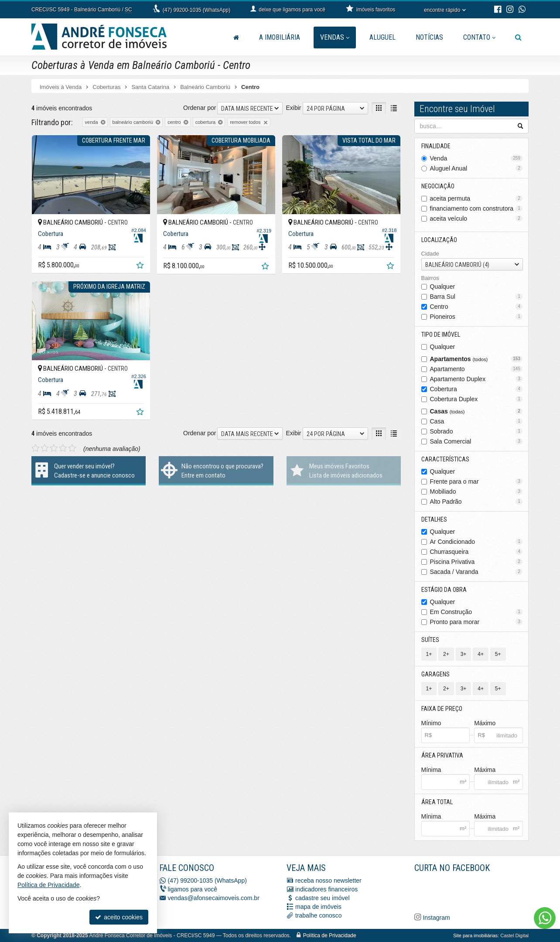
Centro (476, 307)
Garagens (435, 674)
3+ (464, 654)
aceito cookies (119, 917)
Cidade (430, 254)
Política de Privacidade (330, 935)
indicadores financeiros (326, 889)
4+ (481, 654)
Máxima (485, 770)
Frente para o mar (476, 481)
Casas (476, 411)
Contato (479, 37)
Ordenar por (200, 108)
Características (445, 459)
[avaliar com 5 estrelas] (72, 448)
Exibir (293, 108)
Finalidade (436, 146)
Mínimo (431, 723)
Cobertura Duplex (476, 399)
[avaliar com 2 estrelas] (45, 448)
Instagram (436, 918)
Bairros (430, 278)
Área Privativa (442, 755)
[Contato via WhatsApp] (545, 918)
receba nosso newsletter (328, 881)
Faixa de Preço (442, 709)
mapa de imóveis (318, 907)
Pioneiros (476, 317)
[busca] (518, 38)
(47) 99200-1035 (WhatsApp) (196, 10)
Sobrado (476, 431)
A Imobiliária (280, 37)
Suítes (430, 640)
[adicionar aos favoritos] (141, 266)
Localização (439, 240)
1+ (429, 654)
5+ (498, 654)
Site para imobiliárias (475, 935)
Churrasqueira (476, 552)
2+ (446, 654)
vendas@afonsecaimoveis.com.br (214, 898)
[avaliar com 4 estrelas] (63, 448)
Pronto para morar (476, 622)
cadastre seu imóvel (323, 898)
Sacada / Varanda (476, 572)
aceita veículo (476, 218)
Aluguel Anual (476, 168)
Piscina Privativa (476, 562)
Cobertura (476, 389)
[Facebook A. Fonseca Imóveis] (480, 891)
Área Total (437, 802)
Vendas (335, 37)
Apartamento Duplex (476, 379)
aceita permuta (476, 198)
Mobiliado (476, 491)
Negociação (438, 186)
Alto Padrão (476, 502)
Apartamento (476, 369)
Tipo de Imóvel (441, 334)
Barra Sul (476, 297)
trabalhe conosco (319, 915)
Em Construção (476, 612)
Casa (476, 421)
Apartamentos (476, 359)
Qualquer (443, 287)
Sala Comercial (476, 441)
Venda (476, 158)
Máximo (485, 723)
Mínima (431, 770)
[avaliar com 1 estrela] (36, 448)
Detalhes (434, 519)
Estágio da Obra (444, 590)
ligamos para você (193, 889)
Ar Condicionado (476, 542)
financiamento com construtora (476, 208)
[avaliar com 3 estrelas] (54, 448)
